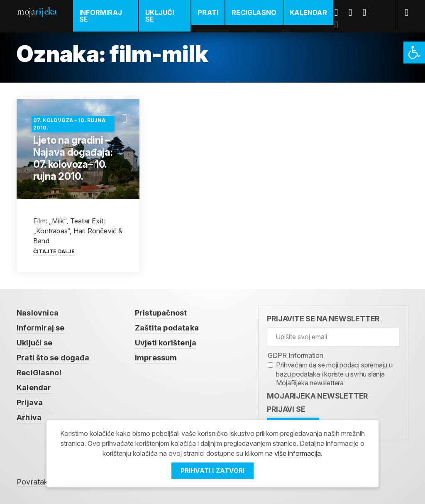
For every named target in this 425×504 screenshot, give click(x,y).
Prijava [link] (30, 402)
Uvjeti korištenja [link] (166, 343)
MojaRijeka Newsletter (317, 396)
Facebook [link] (340, 12)
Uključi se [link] (160, 16)
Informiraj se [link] (101, 16)
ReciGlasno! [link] (39, 373)
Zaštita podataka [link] (167, 328)
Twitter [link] (354, 12)
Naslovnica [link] (38, 313)
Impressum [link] (156, 358)
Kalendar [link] (308, 12)
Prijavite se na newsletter (323, 319)
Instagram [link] (340, 25)
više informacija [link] (298, 453)
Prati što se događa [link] (53, 358)
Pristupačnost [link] (161, 313)
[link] (414, 53)
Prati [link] (208, 12)
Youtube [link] (368, 12)
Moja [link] (37, 11)
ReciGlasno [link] (254, 12)
